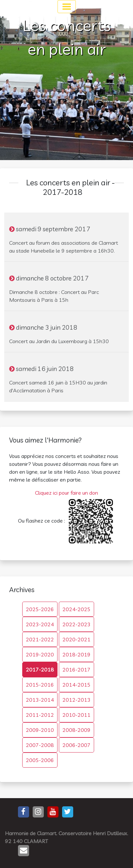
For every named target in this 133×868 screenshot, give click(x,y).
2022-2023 (76, 624)
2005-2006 (40, 760)
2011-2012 (40, 715)
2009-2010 (40, 730)
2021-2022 (40, 639)
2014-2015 (76, 685)
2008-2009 (76, 730)
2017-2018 (40, 670)
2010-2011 (76, 715)
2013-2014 (40, 700)
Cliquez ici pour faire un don (66, 493)
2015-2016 (40, 685)
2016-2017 (76, 670)
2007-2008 (40, 745)
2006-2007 (76, 745)
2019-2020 (40, 654)
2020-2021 (76, 639)
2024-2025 (76, 609)
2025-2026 (40, 609)
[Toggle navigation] (67, 7)
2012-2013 (76, 700)
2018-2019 (76, 654)
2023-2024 (40, 624)
